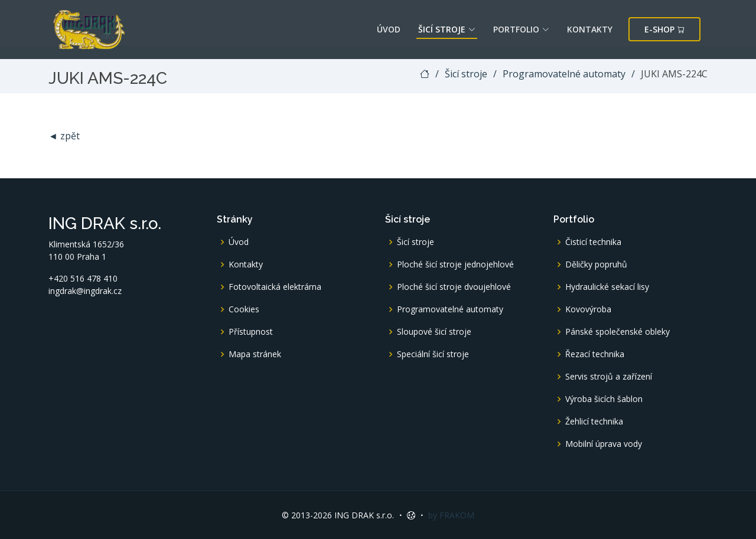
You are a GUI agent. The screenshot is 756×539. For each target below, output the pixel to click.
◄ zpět (64, 136)
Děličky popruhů (596, 264)
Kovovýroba (588, 309)
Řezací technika (595, 354)
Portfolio (521, 29)
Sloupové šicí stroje (434, 332)
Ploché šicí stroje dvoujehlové (454, 287)
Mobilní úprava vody (604, 444)
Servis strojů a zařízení (609, 377)
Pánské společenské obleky (617, 332)
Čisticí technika (593, 242)
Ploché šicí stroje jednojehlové (455, 264)
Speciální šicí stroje (433, 354)
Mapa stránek (255, 354)
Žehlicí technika (594, 422)
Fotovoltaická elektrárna (275, 287)
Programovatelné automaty (564, 74)
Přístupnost (251, 332)
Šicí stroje (447, 29)
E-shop (664, 29)
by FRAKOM (451, 515)
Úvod (389, 29)
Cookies (244, 309)
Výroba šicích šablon (604, 399)
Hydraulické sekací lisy (607, 287)
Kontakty (590, 29)
